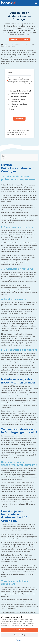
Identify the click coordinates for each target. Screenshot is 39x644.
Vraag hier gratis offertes (20, 39)
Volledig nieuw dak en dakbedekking (18, 100)
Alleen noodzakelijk (19, 635)
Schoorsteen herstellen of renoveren (19, 105)
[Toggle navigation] (36, 3)
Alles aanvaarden (20, 630)
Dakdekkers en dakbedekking (23, 44)
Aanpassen (19, 640)
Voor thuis (8, 44)
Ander (13, 109)
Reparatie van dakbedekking (20, 94)
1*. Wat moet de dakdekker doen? (19, 91)
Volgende (19, 119)
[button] (36, 3)
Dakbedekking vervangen (19, 96)
